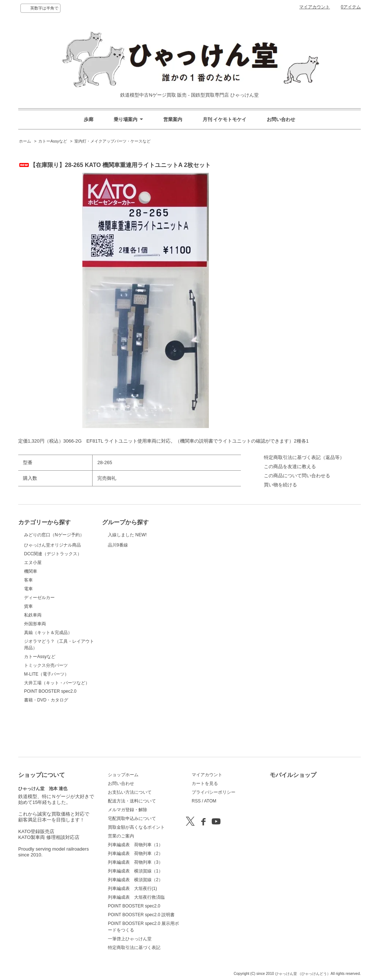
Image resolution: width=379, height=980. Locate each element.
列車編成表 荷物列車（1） (135, 845)
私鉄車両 (33, 652)
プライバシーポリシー (214, 792)
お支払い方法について (130, 792)
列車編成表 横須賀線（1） (135, 871)
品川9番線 (126, 559)
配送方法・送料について (132, 801)
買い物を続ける (280, 485)
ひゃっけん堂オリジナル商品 (52, 571)
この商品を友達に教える (290, 466)
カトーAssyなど (53, 141)
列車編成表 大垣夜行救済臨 (136, 897)
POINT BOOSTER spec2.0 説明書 (141, 915)
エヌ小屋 (33, 599)
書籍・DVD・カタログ (46, 736)
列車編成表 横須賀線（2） (135, 880)
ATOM (210, 801)
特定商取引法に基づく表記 (134, 948)
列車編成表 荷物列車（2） (135, 853)
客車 (28, 617)
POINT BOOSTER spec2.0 (50, 728)
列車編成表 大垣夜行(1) (132, 888)
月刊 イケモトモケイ (225, 119)
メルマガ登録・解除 (128, 810)
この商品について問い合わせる (297, 476)
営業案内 (173, 119)
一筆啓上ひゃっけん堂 (130, 939)
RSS (196, 801)
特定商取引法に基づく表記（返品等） (304, 457)
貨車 (28, 643)
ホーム (25, 141)
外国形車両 (35, 660)
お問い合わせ (281, 119)
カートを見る (205, 783)
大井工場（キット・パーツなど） (57, 719)
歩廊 (89, 119)
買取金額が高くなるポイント (136, 827)
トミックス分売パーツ (46, 702)
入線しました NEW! (127, 539)
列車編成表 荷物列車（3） (135, 862)
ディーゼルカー (39, 634)
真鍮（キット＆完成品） (48, 669)
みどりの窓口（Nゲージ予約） (54, 543)
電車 (28, 625)
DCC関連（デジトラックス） (53, 590)
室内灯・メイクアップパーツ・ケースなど (112, 141)
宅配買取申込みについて (132, 818)
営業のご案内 (121, 836)
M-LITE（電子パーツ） (46, 711)
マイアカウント (314, 7)
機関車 (31, 608)
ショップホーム (123, 775)
